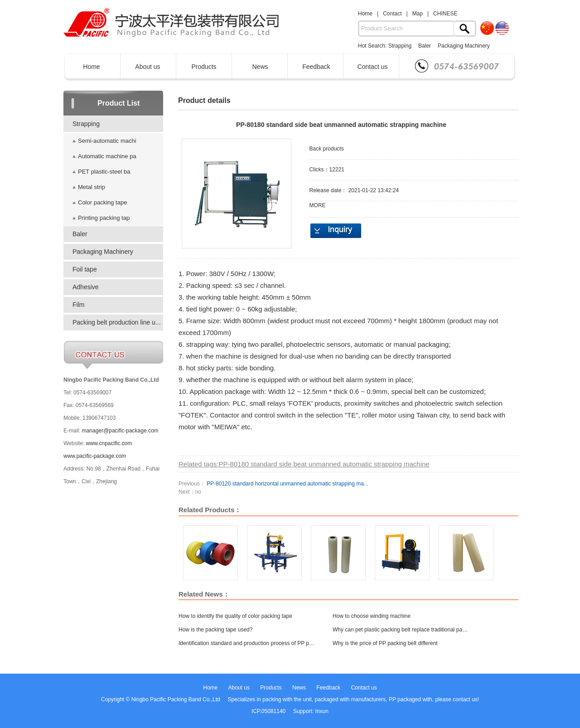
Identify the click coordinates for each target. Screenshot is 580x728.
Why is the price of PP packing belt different (385, 643)
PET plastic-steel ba (104, 172)
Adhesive (86, 287)
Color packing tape (102, 202)
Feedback (316, 67)
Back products (327, 149)
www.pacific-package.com (95, 456)
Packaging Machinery (464, 46)
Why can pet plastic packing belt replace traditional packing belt (401, 630)
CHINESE (445, 14)
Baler (425, 46)
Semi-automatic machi (107, 141)
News (260, 67)
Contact (392, 14)
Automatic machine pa (107, 156)
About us (147, 67)
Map (418, 14)
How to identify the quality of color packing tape (235, 616)
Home (365, 14)
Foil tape (85, 269)
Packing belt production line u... (117, 322)
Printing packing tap (104, 218)
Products (204, 67)
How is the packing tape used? (215, 630)
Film (78, 305)
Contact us (373, 67)
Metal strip (92, 187)
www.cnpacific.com (109, 443)
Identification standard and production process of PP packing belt (246, 643)
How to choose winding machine (372, 616)
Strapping (400, 46)
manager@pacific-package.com (120, 431)
